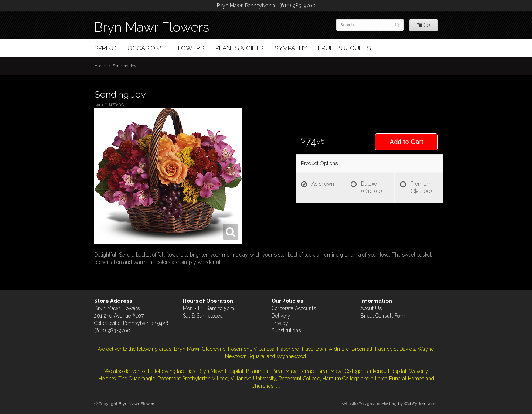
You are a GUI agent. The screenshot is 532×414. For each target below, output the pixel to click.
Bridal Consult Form (383, 316)
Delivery (281, 316)
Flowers (190, 48)
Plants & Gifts (239, 48)
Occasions (146, 48)
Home (100, 66)
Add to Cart (406, 142)
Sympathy (291, 48)
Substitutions (286, 330)
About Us (371, 308)
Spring (105, 48)
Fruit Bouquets (345, 48)
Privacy (280, 323)
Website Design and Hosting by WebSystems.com (390, 404)
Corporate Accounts (294, 308)
